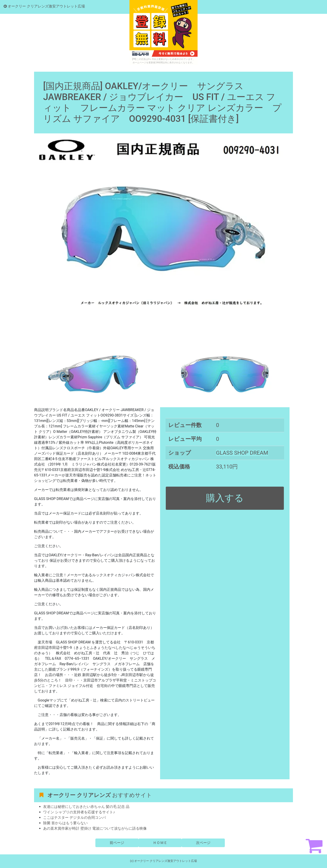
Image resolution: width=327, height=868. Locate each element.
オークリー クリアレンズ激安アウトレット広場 (44, 6)
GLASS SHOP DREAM (242, 453)
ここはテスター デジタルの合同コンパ (74, 818)
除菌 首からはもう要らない (65, 823)
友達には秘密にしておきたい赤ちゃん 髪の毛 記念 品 (86, 807)
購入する (225, 498)
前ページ (117, 843)
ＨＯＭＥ (160, 843)
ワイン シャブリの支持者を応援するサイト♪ (79, 812)
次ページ (203, 843)
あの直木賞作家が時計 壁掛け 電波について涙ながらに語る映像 (95, 828)
